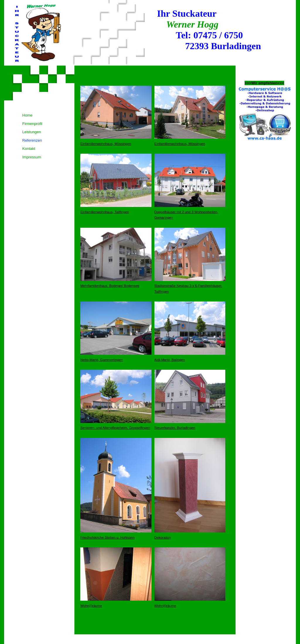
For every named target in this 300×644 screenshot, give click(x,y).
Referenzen (32, 140)
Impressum (32, 157)
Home (27, 115)
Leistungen (32, 132)
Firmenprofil (32, 124)
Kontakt (29, 149)
